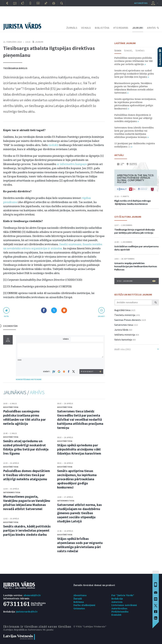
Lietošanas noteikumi (124, 605)
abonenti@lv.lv (32, 595)
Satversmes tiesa (12, 492)
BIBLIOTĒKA (102, 28)
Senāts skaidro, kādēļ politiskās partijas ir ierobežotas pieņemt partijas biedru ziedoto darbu (27, 530)
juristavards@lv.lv (27, 612)
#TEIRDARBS (121, 28)
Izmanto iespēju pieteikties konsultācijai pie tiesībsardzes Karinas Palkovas (136, 266)
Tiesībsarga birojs (15, 68)
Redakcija (117, 599)
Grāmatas (79, 608)
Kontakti (116, 615)
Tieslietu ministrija (125, 315)
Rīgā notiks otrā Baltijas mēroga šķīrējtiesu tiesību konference (133, 202)
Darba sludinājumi (84, 605)
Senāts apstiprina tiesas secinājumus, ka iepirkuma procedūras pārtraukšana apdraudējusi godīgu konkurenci (77, 479)
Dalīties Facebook (44, 310)
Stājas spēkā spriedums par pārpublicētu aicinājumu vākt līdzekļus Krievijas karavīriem (79, 449)
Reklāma (79, 602)
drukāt (101, 316)
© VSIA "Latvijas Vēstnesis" (90, 626)
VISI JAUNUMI (136, 281)
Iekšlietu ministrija (125, 335)
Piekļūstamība (120, 612)
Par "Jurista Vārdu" (123, 595)
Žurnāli (78, 599)
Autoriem (117, 602)
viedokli (53, 145)
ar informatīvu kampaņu (72, 164)
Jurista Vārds (121, 330)
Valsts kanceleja (123, 340)
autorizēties (141, 3)
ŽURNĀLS (72, 28)
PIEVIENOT (87, 372)
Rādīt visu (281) (137, 349)
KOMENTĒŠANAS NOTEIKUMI (29, 379)
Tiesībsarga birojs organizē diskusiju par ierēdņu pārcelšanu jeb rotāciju (135, 231)
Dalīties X (54, 310)
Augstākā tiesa (11, 407)
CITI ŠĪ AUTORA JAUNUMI (128, 217)
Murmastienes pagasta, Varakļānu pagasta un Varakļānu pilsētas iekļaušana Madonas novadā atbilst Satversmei (27, 503)
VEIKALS (86, 28)
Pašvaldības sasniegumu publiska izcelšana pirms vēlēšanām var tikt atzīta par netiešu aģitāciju (24, 417)
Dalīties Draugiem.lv (64, 310)
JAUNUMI (138, 28)
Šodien (118, 51)
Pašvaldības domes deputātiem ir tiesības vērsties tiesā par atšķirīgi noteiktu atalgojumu (27, 475)
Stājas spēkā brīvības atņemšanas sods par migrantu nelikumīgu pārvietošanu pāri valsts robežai (80, 545)
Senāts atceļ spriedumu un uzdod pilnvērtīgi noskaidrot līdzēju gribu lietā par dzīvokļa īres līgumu (26, 447)
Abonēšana (80, 595)
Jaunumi (39, 42)
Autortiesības (119, 608)
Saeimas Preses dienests (128, 320)
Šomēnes (140, 51)
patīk (6, 316)
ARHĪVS (151, 28)
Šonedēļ (128, 51)
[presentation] (88, 363)
